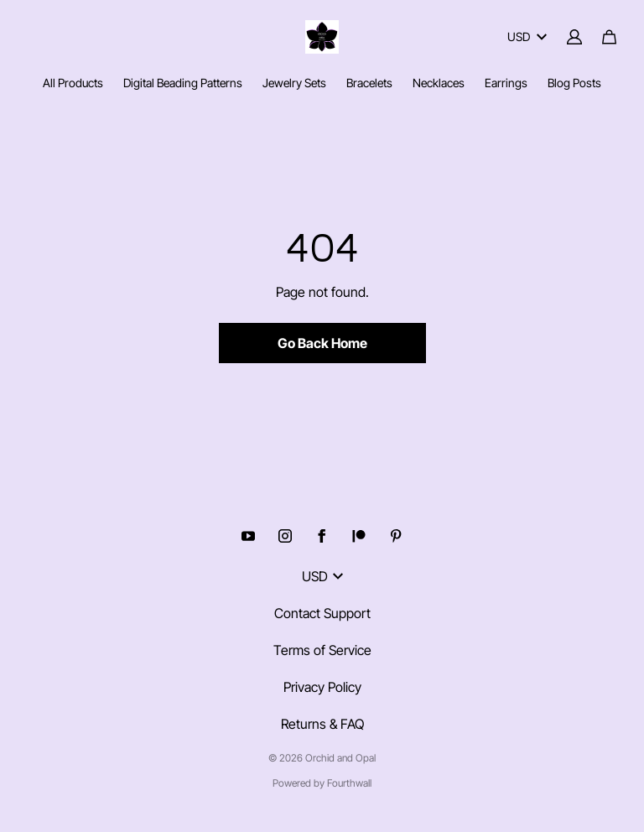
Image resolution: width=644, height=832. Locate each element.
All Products (73, 83)
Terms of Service (322, 650)
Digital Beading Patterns (183, 83)
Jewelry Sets (294, 83)
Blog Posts (574, 83)
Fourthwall (349, 783)
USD (527, 36)
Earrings (506, 83)
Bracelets (369, 83)
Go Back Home (322, 343)
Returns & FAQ (322, 724)
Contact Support (322, 613)
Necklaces (439, 83)
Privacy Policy (322, 687)
